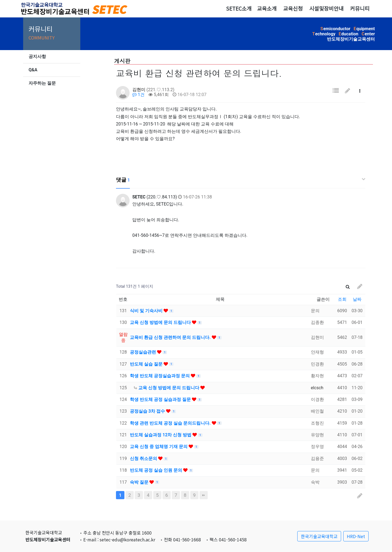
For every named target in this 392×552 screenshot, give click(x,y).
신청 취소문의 (144, 459)
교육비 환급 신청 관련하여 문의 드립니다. (171, 337)
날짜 (357, 299)
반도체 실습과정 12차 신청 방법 (161, 435)
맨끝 (204, 495)
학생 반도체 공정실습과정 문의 (160, 376)
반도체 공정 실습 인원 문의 (157, 470)
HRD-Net (356, 536)
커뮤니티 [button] (360, 8)
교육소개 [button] (267, 8)
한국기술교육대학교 (319, 536)
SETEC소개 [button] (239, 8)
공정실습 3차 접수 (148, 411)
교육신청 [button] (293, 8)
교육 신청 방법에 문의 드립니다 (161, 322)
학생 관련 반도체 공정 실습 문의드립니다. (171, 423)
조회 (342, 299)
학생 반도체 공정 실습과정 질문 (161, 399)
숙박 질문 (140, 482)
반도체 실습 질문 (147, 364)
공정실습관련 (143, 352)
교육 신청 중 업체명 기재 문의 (159, 447)
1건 (138, 95)
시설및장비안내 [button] (326, 8)
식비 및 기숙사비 (147, 311)
